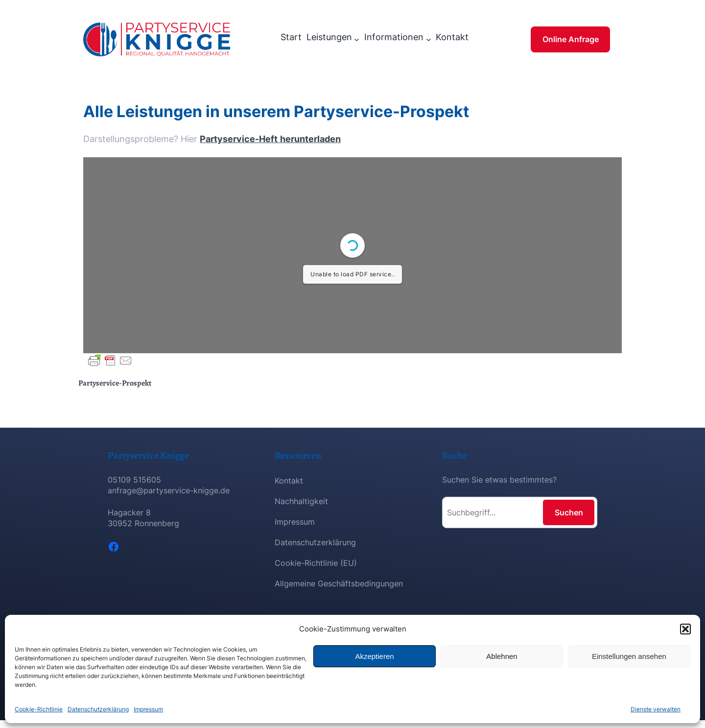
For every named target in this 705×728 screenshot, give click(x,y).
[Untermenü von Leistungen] (357, 39)
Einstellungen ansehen (629, 656)
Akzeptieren (374, 656)
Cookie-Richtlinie (39, 709)
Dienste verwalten (656, 709)
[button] (685, 629)
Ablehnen (502, 656)
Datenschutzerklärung (98, 709)
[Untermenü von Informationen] (429, 39)
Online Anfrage (571, 39)
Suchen (569, 512)
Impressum (148, 709)
